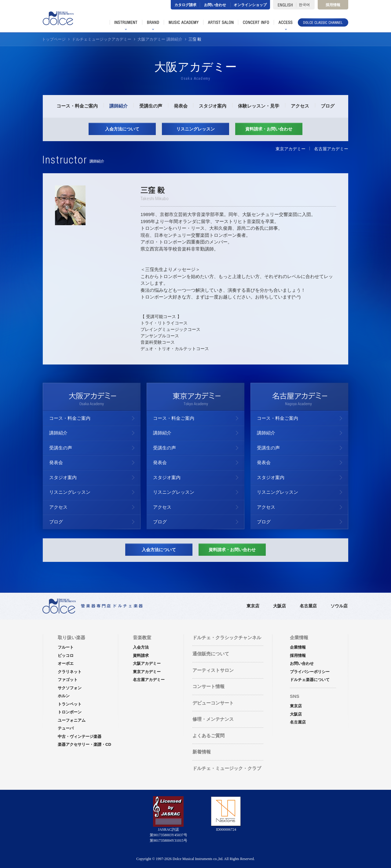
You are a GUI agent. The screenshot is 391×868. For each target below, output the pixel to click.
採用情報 (333, 5)
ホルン (64, 696)
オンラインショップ (250, 5)
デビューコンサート (213, 703)
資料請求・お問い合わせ (269, 129)
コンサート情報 (208, 686)
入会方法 (141, 647)
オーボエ (66, 663)
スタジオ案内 (213, 106)
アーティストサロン (213, 670)
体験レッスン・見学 (259, 106)
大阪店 (280, 606)
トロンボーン (70, 712)
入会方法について (122, 129)
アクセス (300, 106)
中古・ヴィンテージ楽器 (80, 736)
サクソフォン (70, 688)
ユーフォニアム (72, 720)
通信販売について (211, 654)
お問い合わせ (215, 5)
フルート (66, 647)
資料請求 (141, 656)
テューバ (66, 728)
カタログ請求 (185, 5)
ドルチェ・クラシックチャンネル (227, 637)
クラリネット (70, 672)
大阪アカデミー (147, 663)
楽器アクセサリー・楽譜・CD (84, 744)
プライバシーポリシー (310, 672)
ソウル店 (339, 606)
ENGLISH (285, 5)
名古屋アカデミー (331, 149)
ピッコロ (66, 656)
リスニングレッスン (195, 129)
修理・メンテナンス (213, 719)
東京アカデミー (291, 149)
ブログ (328, 106)
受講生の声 (151, 106)
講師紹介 (119, 106)
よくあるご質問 (208, 736)
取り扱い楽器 (71, 637)
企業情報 (298, 647)
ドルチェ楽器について (310, 680)
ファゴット (68, 680)
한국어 (305, 5)
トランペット (70, 704)
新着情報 (202, 752)
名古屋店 (308, 606)
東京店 (253, 606)
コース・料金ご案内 (77, 106)
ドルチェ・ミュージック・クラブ (227, 768)
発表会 (181, 106)
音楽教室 (142, 637)
